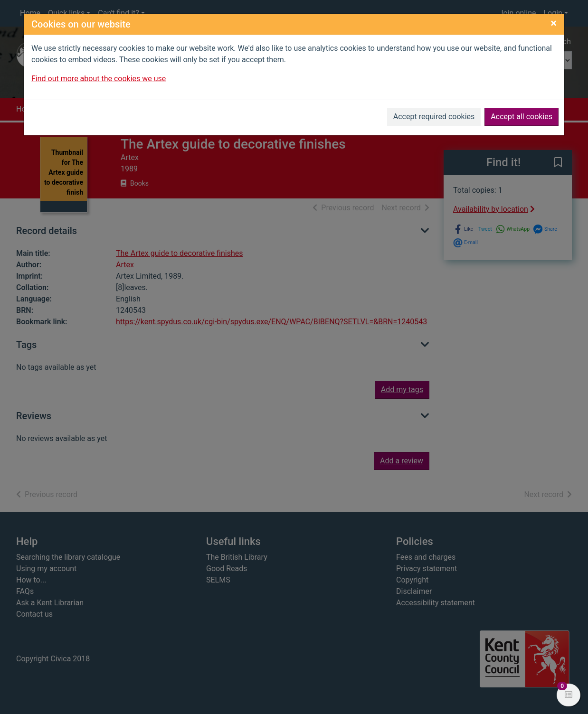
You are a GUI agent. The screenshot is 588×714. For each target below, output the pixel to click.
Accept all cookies (522, 117)
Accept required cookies (434, 117)
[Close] (554, 23)
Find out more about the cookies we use (99, 79)
